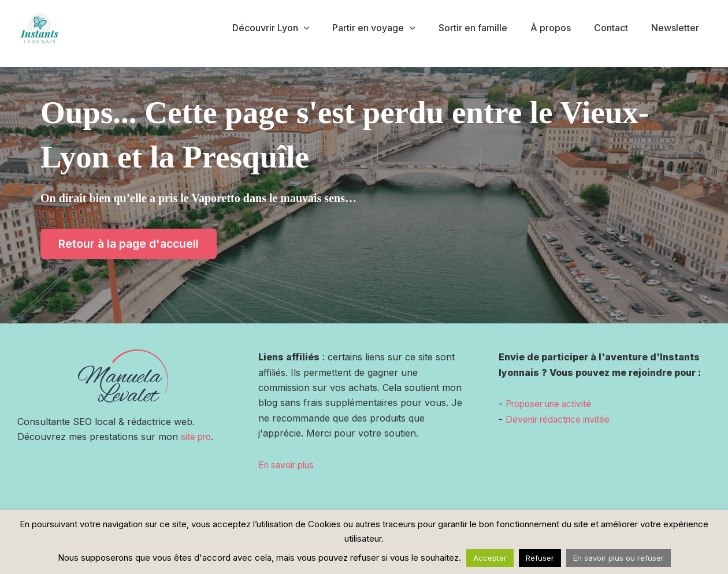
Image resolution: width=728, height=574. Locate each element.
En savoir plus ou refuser (619, 558)
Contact (618, 28)
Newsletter (677, 28)
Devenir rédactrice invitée (561, 419)
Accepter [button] (490, 558)
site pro (197, 437)
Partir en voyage (395, 28)
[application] (329, 28)
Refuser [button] (540, 558)
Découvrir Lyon (296, 28)
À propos (562, 28)
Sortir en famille (489, 28)
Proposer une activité (553, 404)
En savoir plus (289, 465)
